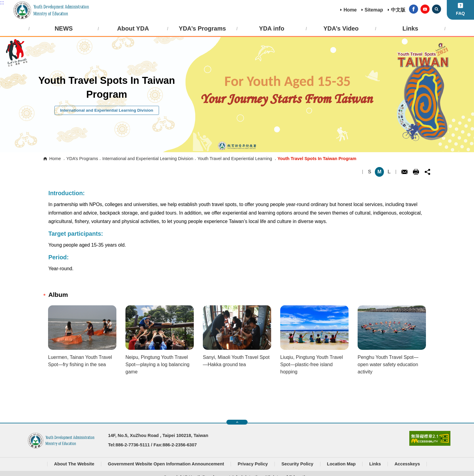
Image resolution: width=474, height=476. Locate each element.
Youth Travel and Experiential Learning (235, 159)
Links (375, 464)
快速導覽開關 (237, 422)
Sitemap (374, 10)
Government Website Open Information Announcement (166, 464)
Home (350, 10)
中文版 (398, 10)
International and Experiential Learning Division (148, 159)
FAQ (460, 13)
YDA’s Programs (82, 159)
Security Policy (297, 464)
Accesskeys (407, 464)
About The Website (74, 464)
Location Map (341, 464)
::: (2, 3)
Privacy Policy (253, 464)
